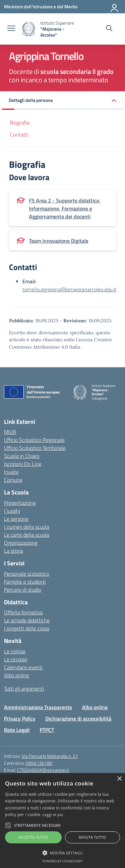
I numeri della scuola (27, 527)
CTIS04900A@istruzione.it (43, 770)
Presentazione (20, 503)
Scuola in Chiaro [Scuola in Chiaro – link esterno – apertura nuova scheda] (22, 456)
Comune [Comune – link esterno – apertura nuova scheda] (13, 480)
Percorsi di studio (22, 590)
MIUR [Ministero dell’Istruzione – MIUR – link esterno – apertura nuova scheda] (10, 432)
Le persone (16, 519)
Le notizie (15, 651)
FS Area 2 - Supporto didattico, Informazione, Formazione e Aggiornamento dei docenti (65, 208)
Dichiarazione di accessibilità (78, 719)
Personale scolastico (26, 574)
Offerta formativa (23, 612)
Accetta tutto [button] (33, 837)
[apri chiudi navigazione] (11, 29)
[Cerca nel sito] (109, 29)
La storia (13, 551)
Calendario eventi (23, 667)
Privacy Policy (20, 719)
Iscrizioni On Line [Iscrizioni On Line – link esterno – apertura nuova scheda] (23, 464)
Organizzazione (21, 543)
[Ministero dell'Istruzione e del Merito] (41, 6)
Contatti (19, 135)
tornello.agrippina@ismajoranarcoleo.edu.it (69, 289)
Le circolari (16, 659)
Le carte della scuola (27, 535)
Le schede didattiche (27, 620)
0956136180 (39, 763)
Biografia (20, 123)
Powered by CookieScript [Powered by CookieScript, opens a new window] (62, 861)
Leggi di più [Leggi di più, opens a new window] (53, 815)
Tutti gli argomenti (24, 689)
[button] (62, 101)
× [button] (119, 779)
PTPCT (47, 730)
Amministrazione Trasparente (38, 707)
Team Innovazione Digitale (59, 241)
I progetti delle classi (27, 628)
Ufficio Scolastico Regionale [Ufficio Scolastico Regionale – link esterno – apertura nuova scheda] (34, 440)
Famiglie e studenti (25, 582)
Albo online (16, 675)
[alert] (62, 821)
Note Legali (17, 730)
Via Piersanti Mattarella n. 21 (50, 756)
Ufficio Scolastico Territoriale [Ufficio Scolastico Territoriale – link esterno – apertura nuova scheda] (35, 448)
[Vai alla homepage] (29, 29)
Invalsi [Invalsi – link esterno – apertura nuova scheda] (11, 472)
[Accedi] (115, 7)
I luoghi (12, 511)
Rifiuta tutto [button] (92, 837)
